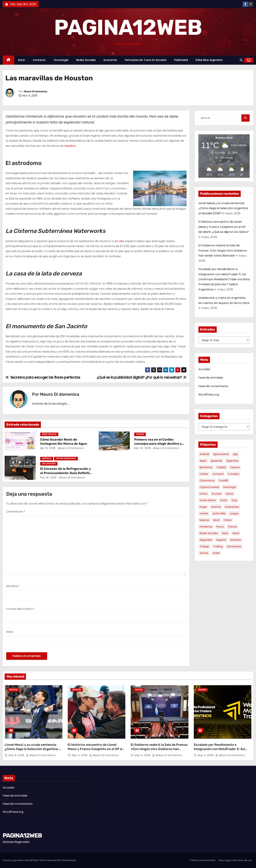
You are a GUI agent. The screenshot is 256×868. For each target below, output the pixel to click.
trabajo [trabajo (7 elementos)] (204, 546)
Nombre (13, 586)
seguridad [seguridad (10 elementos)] (206, 540)
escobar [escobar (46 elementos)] (217, 494)
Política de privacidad (203, 860)
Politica (139, 690)
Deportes (13, 690)
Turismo (140, 434)
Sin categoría (49, 464)
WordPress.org (209, 395)
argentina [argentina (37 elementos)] (232, 461)
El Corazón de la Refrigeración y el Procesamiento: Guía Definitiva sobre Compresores (67, 473)
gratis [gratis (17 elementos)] (224, 500)
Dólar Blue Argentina (209, 60)
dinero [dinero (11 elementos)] (204, 494)
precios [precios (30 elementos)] (233, 527)
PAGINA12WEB (128, 27)
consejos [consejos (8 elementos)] (233, 474)
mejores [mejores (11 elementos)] (204, 520)
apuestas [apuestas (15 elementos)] (216, 461)
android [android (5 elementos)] (204, 454)
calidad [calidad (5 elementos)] (221, 467)
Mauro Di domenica (36, 91)
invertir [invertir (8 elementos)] (204, 513)
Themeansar (68, 860)
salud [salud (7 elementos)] (236, 533)
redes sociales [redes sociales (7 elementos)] (209, 533)
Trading (202, 690)
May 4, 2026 (80, 755)
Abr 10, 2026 (48, 448)
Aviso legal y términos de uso (235, 860)
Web (10, 632)
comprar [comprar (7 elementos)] (218, 474)
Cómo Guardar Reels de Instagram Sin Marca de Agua (64, 442)
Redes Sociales (86, 60)
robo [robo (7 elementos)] (225, 533)
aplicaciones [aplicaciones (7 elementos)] (221, 454)
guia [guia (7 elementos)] (234, 500)
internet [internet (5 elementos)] (216, 507)
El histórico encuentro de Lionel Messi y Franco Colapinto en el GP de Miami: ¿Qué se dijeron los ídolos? (224, 227)
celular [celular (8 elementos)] (204, 474)
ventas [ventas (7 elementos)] (204, 553)
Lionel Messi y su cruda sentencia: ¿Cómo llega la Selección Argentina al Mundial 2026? (223, 208)
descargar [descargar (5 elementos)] (230, 487)
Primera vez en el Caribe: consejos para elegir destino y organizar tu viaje (158, 444)
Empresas (47, 458)
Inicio (22, 60)
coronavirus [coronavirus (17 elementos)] (207, 480)
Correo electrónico (21, 609)
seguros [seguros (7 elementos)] (221, 540)
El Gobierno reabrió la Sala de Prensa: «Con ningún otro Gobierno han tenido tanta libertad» (223, 250)
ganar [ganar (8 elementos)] (229, 494)
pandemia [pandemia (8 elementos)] (206, 527)
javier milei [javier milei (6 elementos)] (219, 513)
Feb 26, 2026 (48, 477)
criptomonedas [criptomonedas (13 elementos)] (209, 487)
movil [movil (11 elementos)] (216, 520)
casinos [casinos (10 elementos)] (235, 467)
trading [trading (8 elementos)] (218, 546)
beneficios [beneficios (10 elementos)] (206, 467)
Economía (110, 60)
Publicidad (181, 60)
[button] (241, 60)
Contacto (39, 60)
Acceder (204, 369)
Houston (70, 146)
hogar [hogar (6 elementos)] (203, 507)
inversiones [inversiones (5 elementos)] (232, 507)
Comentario (16, 512)
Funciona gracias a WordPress (21, 860)
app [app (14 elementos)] (235, 454)
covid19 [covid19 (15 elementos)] (223, 480)
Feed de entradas (211, 378)
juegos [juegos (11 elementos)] (234, 513)
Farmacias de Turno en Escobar (146, 60)
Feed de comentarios (213, 386)
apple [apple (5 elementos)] (203, 461)
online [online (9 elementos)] (228, 520)
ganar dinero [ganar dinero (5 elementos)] (208, 500)
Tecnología (61, 60)
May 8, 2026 (17, 755)
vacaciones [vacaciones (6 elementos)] (234, 546)
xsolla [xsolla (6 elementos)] (216, 553)
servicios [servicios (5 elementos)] (236, 540)
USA (122, 241)
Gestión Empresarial (66, 458)
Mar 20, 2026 (143, 448)
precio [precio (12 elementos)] (220, 527)
